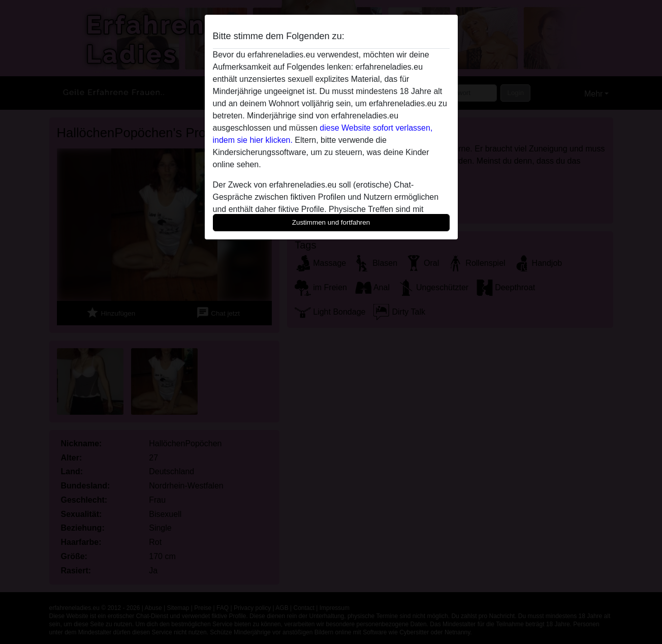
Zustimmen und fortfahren (331, 222)
